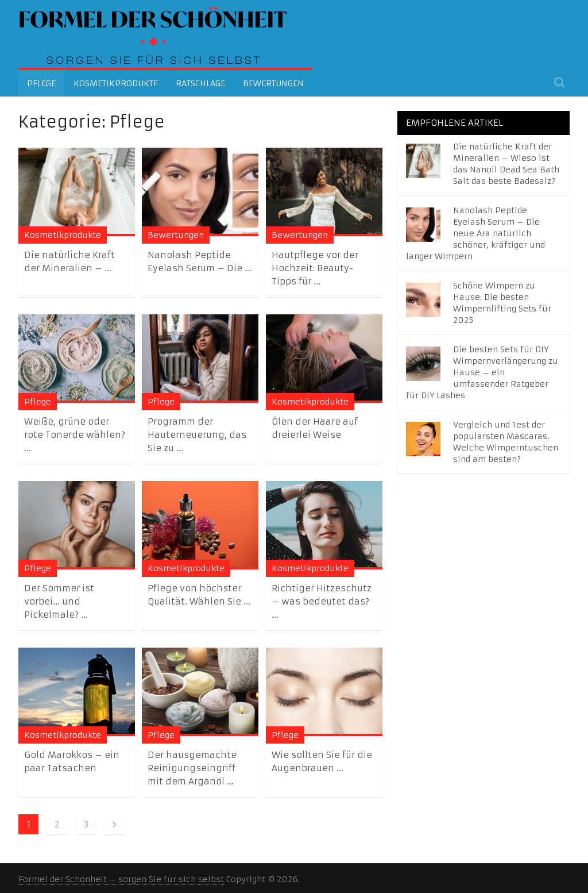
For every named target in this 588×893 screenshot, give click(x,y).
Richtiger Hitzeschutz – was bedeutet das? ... (322, 601)
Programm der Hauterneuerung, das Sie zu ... (197, 435)
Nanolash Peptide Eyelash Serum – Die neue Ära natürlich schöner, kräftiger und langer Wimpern (475, 233)
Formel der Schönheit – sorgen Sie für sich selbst (121, 879)
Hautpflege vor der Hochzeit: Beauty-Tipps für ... (315, 268)
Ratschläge (200, 83)
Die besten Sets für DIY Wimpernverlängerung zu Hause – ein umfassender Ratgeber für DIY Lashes (482, 372)
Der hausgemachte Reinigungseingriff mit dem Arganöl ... (192, 768)
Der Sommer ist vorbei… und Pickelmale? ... (59, 601)
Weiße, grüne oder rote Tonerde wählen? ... (75, 435)
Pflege (41, 83)
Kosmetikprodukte (116, 83)
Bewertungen (273, 83)
